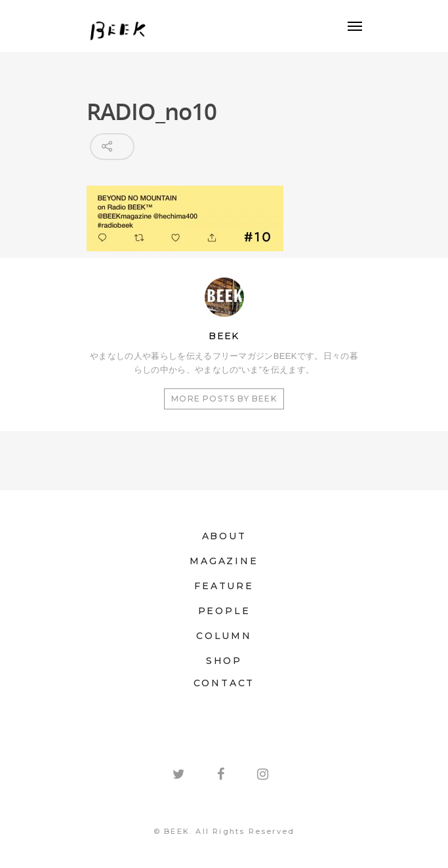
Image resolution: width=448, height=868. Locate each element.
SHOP (224, 661)
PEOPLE (224, 611)
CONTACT (224, 683)
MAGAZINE (224, 561)
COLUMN (224, 636)
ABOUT (224, 536)
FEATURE (224, 586)
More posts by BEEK (224, 399)
